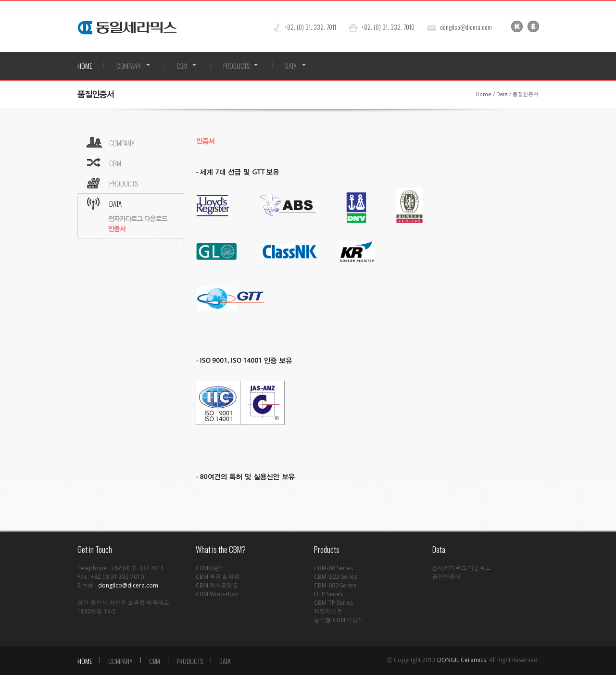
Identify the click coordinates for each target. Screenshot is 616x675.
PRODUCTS (236, 66)
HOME (85, 66)
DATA (291, 66)
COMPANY (129, 66)
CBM (182, 66)
